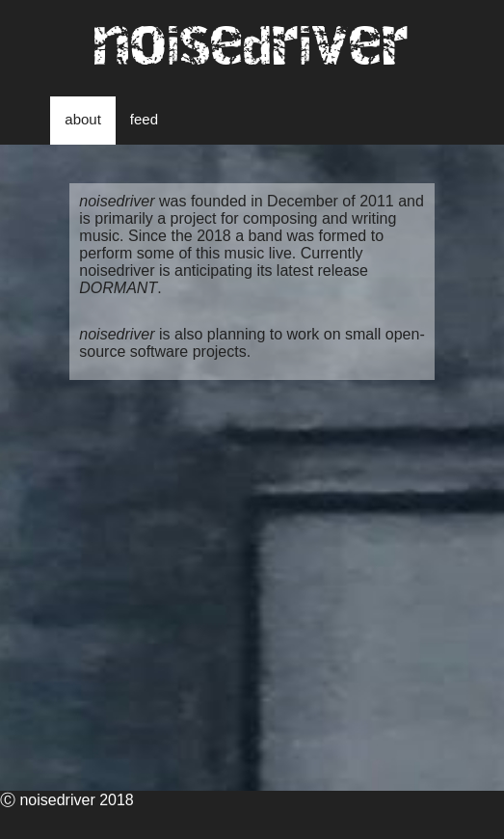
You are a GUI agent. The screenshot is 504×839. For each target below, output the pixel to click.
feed (144, 119)
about (83, 119)
